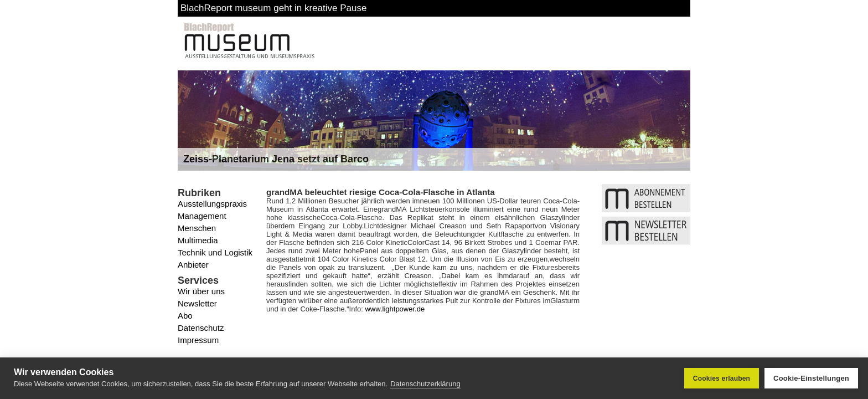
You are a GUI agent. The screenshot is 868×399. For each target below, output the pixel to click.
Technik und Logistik (215, 252)
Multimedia (198, 240)
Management (202, 216)
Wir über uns (201, 291)
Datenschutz (201, 328)
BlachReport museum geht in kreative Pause (273, 8)
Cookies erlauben (722, 378)
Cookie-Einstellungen (811, 378)
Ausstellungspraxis (212, 204)
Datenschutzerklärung (425, 384)
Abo (185, 316)
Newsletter (197, 303)
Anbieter (193, 265)
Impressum (198, 340)
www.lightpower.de (395, 309)
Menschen (197, 228)
